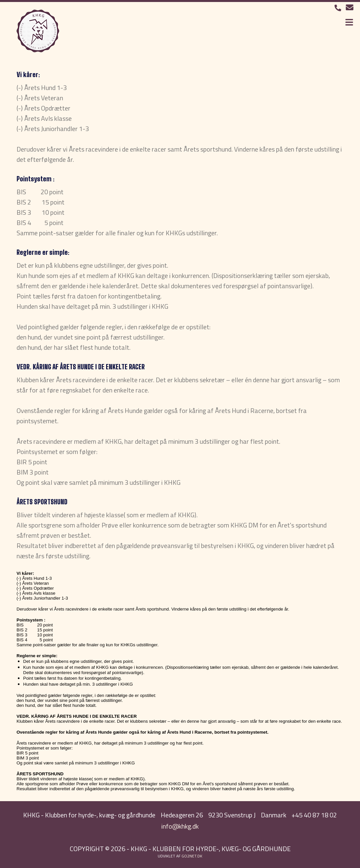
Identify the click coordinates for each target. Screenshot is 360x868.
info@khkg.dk (180, 826)
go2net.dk (192, 856)
